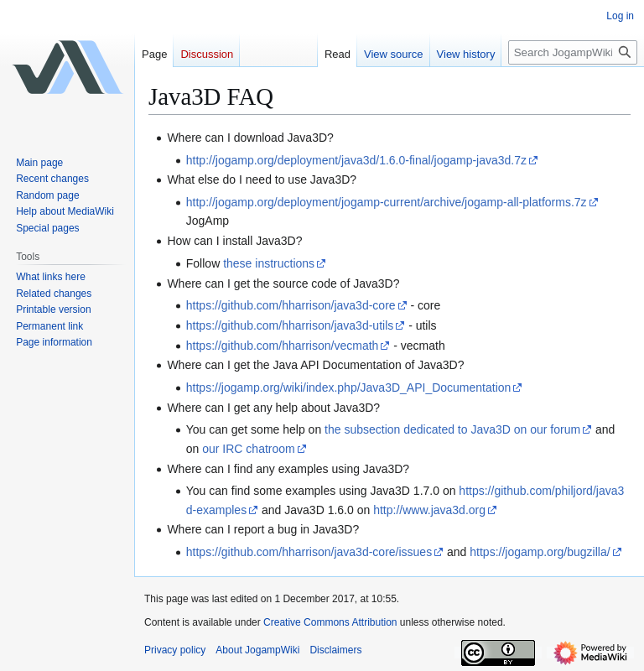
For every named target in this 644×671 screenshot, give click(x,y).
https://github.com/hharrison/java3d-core (291, 305)
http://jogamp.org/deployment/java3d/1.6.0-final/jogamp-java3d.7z (356, 160)
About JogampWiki (257, 650)
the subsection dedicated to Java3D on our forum (452, 429)
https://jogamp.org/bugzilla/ (540, 552)
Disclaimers (335, 650)
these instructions (269, 263)
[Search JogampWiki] (573, 52)
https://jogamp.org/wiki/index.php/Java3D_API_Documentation (349, 388)
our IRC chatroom (248, 449)
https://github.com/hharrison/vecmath (283, 346)
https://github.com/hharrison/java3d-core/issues (309, 552)
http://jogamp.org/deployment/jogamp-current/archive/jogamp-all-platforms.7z (387, 202)
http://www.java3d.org (429, 510)
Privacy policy (175, 650)
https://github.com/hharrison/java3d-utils (290, 325)
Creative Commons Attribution (330, 622)
